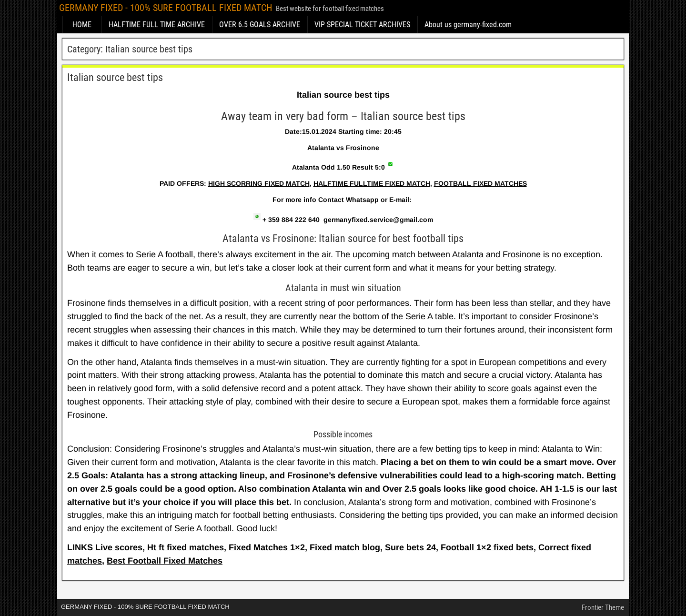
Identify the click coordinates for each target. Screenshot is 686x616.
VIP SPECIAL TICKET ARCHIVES (362, 25)
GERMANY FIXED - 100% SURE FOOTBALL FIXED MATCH (166, 8)
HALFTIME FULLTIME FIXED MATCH (372, 183)
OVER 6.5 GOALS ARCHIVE (260, 25)
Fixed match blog (345, 547)
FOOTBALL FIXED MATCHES (480, 183)
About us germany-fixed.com (468, 25)
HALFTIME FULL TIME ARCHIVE (157, 25)
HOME (82, 25)
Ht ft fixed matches (186, 547)
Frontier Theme (603, 607)
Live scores (119, 547)
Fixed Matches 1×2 (267, 547)
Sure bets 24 (410, 547)
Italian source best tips (115, 77)
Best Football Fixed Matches (165, 561)
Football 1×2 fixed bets (487, 547)
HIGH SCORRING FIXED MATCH (259, 183)
